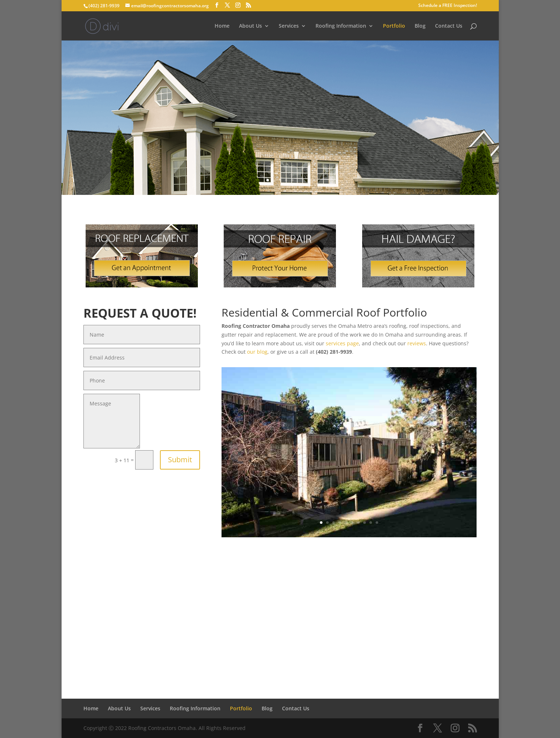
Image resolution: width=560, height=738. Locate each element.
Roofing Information (341, 26)
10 (377, 523)
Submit (180, 460)
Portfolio (394, 26)
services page (342, 343)
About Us (250, 26)
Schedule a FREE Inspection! (448, 6)
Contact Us (449, 26)
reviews (417, 343)
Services (289, 26)
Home (222, 26)
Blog (420, 26)
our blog (257, 352)
